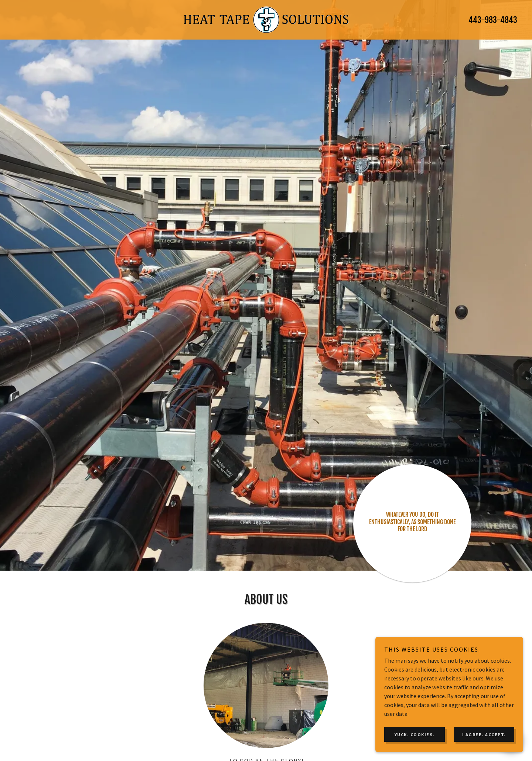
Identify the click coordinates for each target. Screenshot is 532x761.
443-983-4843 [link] (493, 20)
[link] (266, 19)
